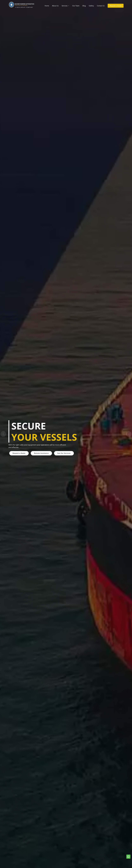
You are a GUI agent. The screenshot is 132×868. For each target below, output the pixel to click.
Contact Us (101, 6)
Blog (84, 6)
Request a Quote (116, 6)
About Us (55, 6)
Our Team (76, 6)
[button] (3, 434)
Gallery (91, 6)
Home (47, 6)
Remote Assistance (41, 453)
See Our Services (64, 453)
